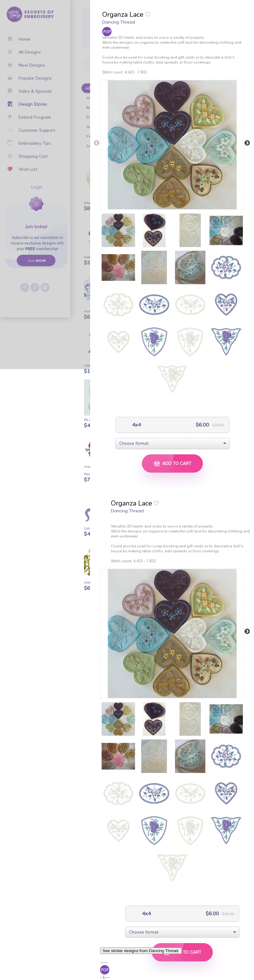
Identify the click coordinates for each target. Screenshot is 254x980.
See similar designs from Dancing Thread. (141, 951)
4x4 (136, 425)
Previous (97, 143)
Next (247, 143)
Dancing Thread (119, 22)
